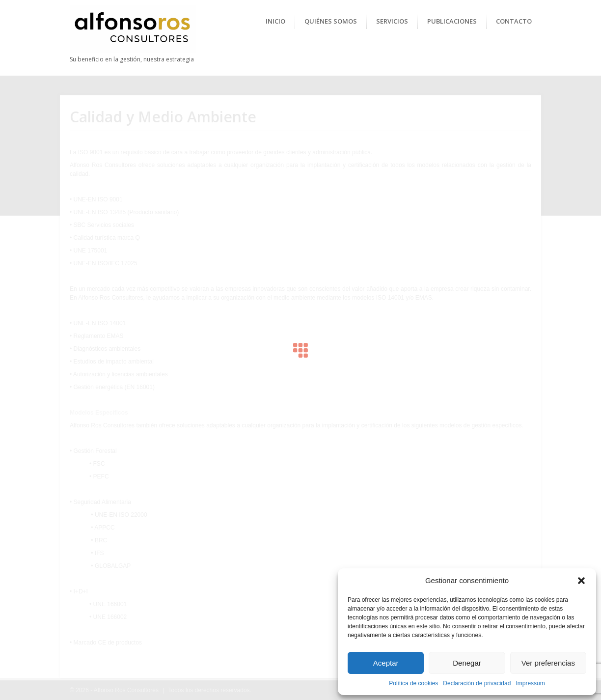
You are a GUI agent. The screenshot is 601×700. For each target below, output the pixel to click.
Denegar (467, 663)
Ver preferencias (548, 663)
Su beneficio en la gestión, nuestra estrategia (132, 59)
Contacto (514, 21)
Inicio (275, 21)
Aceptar (386, 663)
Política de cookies (413, 683)
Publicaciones (452, 21)
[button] (581, 581)
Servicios (392, 21)
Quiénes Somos (331, 21)
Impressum (530, 683)
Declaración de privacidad (477, 683)
